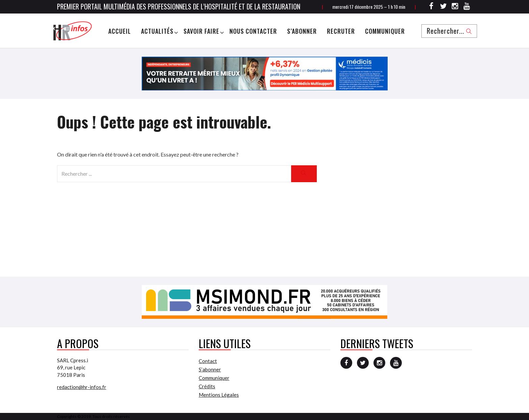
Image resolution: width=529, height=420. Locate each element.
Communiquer (385, 31)
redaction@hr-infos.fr (82, 387)
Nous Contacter (253, 31)
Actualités (157, 31)
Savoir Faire (201, 31)
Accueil (120, 31)
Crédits (207, 386)
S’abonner (302, 31)
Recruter (341, 31)
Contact (208, 361)
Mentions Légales (219, 395)
